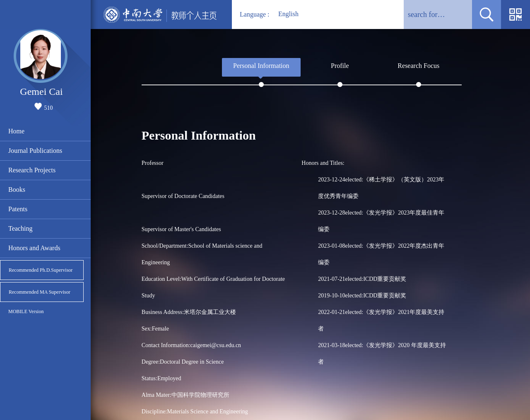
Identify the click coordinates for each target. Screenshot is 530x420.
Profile (340, 66)
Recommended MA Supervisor (40, 292)
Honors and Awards (34, 248)
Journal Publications (35, 151)
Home (16, 131)
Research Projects (32, 170)
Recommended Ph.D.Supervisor (41, 270)
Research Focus (418, 66)
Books (17, 189)
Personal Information (261, 66)
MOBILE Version (26, 311)
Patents (18, 209)
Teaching (20, 228)
